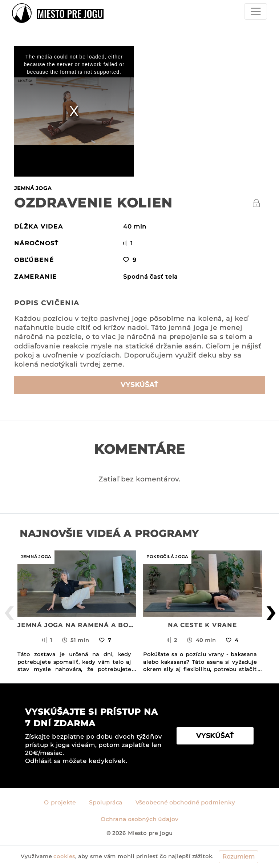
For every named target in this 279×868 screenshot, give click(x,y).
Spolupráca (106, 803)
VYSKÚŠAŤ (139, 385)
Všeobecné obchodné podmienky (185, 803)
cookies (64, 856)
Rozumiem (238, 857)
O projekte (60, 803)
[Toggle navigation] (256, 11)
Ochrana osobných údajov (139, 819)
